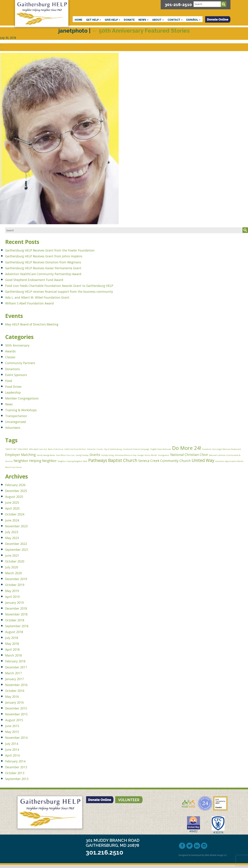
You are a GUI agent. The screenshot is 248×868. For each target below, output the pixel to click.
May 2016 (14, 699)
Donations (15, 369)
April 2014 (15, 758)
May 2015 (14, 735)
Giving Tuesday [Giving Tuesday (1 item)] (82, 456)
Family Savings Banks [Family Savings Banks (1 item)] (46, 456)
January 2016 (18, 705)
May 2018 (14, 646)
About (158, 20)
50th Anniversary (22, 345)
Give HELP (112, 20)
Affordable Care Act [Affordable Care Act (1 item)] (38, 450)
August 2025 (17, 499)
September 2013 (21, 782)
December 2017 (20, 670)
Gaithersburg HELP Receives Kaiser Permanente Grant (57, 268)
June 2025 (15, 505)
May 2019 (14, 593)
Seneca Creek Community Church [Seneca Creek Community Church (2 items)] (164, 463)
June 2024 (15, 523)
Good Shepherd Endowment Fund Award (44, 279)
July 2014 (14, 746)
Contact (175, 20)
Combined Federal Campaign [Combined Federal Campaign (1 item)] (136, 450)
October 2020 (18, 564)
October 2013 (18, 776)
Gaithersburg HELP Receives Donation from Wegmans (57, 262)
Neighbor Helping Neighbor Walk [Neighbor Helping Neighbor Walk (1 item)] (73, 463)
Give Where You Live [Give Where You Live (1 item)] (65, 456)
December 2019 (20, 582)
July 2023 (14, 535)
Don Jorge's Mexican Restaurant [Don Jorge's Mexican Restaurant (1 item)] (227, 450)
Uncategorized (19, 421)
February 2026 (19, 488)
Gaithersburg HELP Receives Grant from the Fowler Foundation (65, 250)
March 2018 (17, 658)
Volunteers (16, 427)
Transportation (20, 415)
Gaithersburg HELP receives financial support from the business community (77, 291)
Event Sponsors (20, 374)
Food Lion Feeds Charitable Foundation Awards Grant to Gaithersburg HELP (77, 285)
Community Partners (25, 363)
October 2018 (18, 623)
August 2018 (17, 635)
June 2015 (15, 729)
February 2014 (19, 764)
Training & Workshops (26, 410)
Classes (12, 357)
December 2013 (20, 770)
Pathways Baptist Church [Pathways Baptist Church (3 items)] (113, 462)
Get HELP (94, 20)
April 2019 (15, 599)
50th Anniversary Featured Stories (141, 31)
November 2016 (20, 687)
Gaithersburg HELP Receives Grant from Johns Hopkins (57, 256)
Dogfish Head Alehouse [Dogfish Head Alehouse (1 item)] (161, 450)
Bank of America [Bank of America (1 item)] (56, 450)
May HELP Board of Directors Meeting (41, 324)
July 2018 (14, 641)
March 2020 (17, 576)
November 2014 (20, 740)
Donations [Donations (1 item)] (207, 450)
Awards (12, 351)
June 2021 (15, 558)
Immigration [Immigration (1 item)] (164, 456)
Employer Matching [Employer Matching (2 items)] (20, 456)
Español (193, 20)
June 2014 (15, 752)
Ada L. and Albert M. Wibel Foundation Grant (48, 297)
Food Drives (16, 386)
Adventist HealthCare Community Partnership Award (56, 273)
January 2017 (18, 682)
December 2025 (20, 494)
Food (10, 380)
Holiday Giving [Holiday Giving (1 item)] (107, 456)
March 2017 (17, 676)
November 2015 (20, 717)
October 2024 (18, 517)
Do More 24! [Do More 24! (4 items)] (187, 448)
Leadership (16, 392)
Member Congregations (28, 398)
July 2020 (14, 570)
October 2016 (18, 693)
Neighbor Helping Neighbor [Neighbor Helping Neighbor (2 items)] (35, 463)
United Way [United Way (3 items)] (203, 462)
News (143, 20)
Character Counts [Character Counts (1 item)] (95, 450)
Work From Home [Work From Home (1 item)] (13, 470)
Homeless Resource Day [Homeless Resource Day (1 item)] (126, 456)
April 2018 (15, 652)
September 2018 (21, 629)
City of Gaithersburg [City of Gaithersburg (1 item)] (113, 450)
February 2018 (19, 664)
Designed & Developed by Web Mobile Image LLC (203, 858)
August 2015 (17, 723)
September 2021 (21, 552)
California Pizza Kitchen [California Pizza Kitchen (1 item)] (75, 450)
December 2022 (20, 547)
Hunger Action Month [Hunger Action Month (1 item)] (147, 456)
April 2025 (15, 511)
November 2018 (20, 617)
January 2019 (18, 605)
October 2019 (18, 588)
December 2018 (20, 611)
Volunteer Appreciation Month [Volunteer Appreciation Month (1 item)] (229, 463)
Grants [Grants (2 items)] (95, 456)
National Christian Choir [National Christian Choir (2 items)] (189, 456)
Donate (129, 20)
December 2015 (20, 711)
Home (79, 20)
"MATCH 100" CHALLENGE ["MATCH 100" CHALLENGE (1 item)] (17, 450)
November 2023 (20, 529)
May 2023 (14, 541)
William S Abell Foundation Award (37, 303)
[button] (218, 19)
